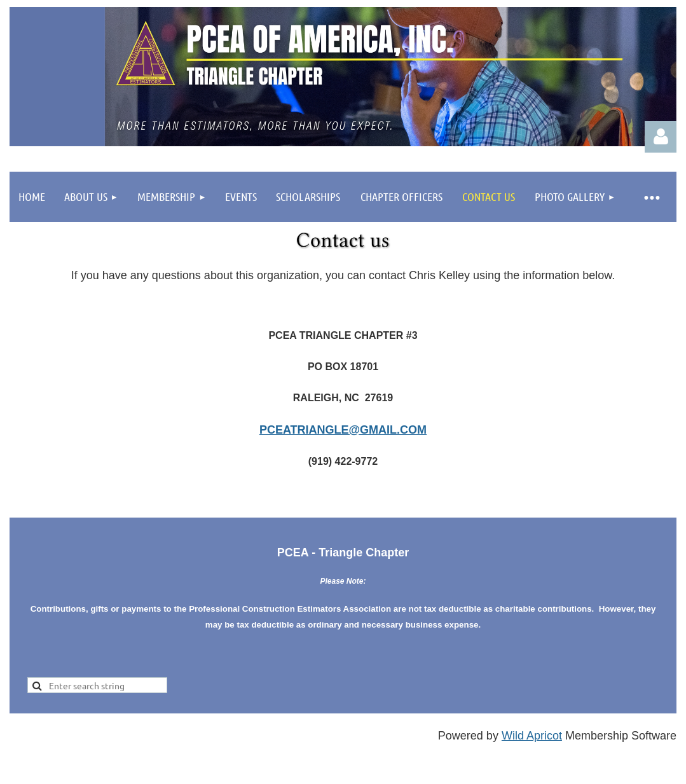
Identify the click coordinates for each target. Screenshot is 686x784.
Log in (661, 137)
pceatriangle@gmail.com (343, 430)
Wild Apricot (532, 736)
